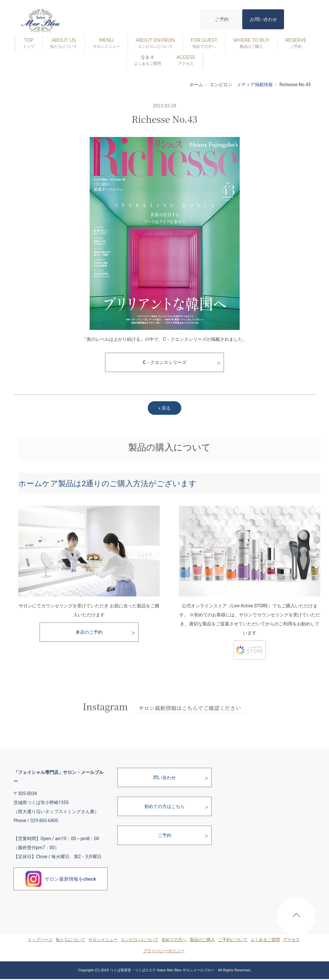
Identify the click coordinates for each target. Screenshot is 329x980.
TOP (29, 44)
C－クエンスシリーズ (164, 362)
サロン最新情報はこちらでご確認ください (190, 708)
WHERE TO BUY (251, 44)
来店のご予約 (89, 632)
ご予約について (233, 940)
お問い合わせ (263, 19)
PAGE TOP (296, 918)
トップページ (40, 940)
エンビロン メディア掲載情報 (241, 85)
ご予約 (221, 19)
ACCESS (186, 61)
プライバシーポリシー (164, 951)
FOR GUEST (204, 44)
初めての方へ (174, 940)
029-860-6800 (44, 821)
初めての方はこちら (164, 806)
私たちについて (71, 940)
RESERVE (296, 44)
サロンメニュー (103, 940)
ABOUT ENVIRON (155, 44)
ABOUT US (64, 44)
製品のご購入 (202, 940)
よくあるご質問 (265, 940)
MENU (106, 44)
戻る (164, 408)
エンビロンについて (140, 940)
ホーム (196, 85)
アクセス (291, 940)
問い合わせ (164, 777)
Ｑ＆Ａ (147, 61)
